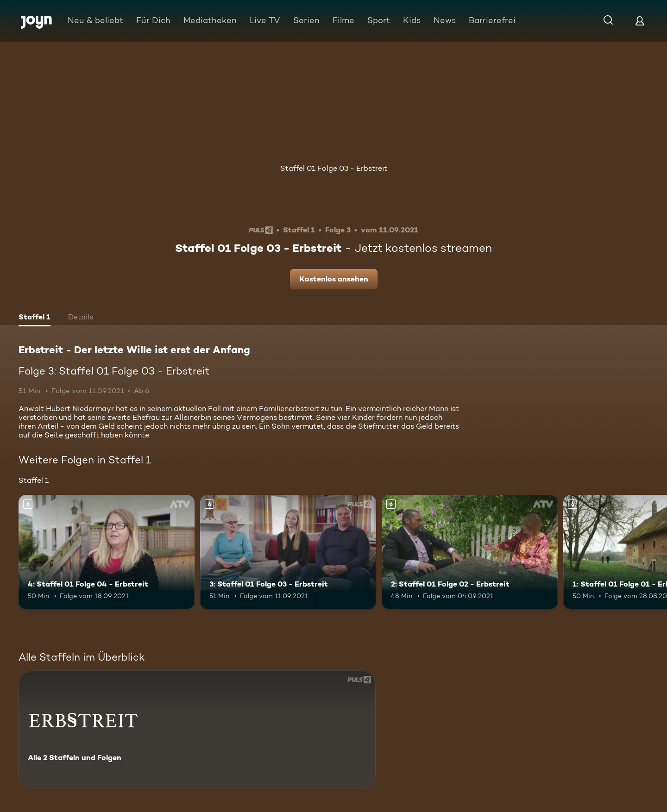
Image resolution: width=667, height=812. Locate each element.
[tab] (35, 318)
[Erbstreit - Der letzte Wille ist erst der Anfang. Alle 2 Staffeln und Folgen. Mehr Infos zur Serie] (197, 729)
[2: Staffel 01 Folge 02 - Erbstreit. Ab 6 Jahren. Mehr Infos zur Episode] (470, 552)
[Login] (640, 21)
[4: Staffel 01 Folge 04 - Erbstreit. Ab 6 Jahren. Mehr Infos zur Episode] (107, 552)
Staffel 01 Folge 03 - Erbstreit (334, 168)
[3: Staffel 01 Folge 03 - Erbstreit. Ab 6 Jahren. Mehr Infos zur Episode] (288, 552)
